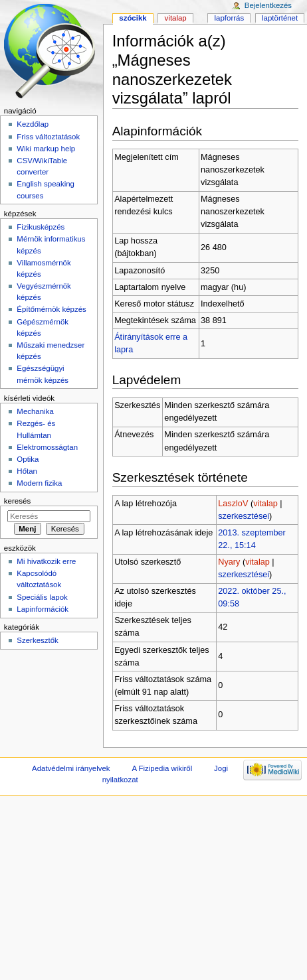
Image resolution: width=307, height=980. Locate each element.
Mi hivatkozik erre (46, 561)
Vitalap (176, 18)
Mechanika (35, 411)
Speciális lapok (42, 597)
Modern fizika (39, 483)
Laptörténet (280, 18)
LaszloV (233, 504)
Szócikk (133, 18)
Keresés (17, 501)
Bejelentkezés (268, 5)
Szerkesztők (37, 640)
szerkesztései (244, 516)
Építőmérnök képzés (51, 309)
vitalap (265, 504)
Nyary (229, 562)
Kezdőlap (33, 124)
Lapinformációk (43, 609)
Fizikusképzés (41, 227)
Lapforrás (230, 18)
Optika (28, 459)
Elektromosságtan (47, 447)
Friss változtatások (48, 137)
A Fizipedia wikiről (162, 768)
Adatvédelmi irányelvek (71, 768)
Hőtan (27, 471)
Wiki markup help (46, 149)
